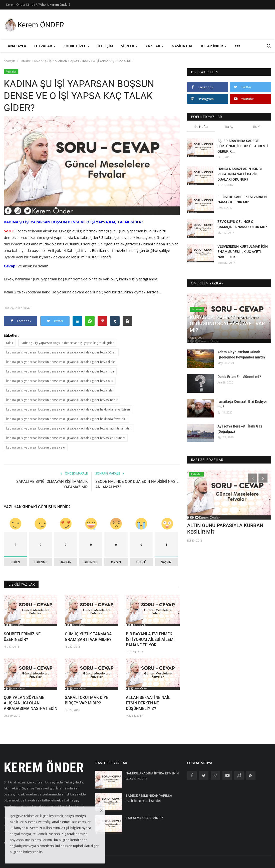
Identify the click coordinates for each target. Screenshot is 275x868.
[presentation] (253, 478)
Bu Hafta (201, 127)
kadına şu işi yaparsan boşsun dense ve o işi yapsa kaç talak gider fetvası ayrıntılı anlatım (69, 428)
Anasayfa (17, 46)
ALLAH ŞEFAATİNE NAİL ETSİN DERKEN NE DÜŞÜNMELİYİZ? (148, 703)
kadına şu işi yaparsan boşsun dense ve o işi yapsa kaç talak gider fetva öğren (61, 352)
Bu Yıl (257, 127)
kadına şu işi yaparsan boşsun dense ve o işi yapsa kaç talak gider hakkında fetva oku (66, 419)
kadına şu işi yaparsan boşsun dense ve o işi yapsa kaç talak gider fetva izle (59, 390)
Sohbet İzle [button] (77, 46)
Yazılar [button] (155, 46)
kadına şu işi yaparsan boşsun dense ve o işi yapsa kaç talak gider (67, 343)
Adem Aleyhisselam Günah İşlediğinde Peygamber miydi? (241, 355)
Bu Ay (229, 127)
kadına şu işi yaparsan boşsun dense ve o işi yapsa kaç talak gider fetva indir (60, 371)
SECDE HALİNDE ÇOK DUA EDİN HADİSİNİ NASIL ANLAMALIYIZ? (137, 484)
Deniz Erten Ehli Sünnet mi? (239, 377)
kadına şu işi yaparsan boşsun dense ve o (36, 447)
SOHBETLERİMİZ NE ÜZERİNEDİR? (22, 637)
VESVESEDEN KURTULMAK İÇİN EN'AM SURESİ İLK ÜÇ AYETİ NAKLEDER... (243, 252)
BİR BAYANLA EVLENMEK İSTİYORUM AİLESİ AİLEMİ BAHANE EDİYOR (150, 639)
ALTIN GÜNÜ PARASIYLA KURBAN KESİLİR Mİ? (225, 529)
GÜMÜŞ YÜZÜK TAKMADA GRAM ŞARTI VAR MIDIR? (88, 637)
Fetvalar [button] (45, 46)
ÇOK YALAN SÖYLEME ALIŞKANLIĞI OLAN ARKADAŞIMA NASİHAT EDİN (31, 703)
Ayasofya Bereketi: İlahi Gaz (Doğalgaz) (240, 429)
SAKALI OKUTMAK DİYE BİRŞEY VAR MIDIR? (87, 700)
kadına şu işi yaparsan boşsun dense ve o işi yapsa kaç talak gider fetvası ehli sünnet (66, 438)
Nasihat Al (182, 46)
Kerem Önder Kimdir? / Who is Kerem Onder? (38, 5)
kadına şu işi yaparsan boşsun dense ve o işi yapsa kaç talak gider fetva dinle (61, 362)
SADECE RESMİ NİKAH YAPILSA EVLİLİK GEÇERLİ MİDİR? (149, 798)
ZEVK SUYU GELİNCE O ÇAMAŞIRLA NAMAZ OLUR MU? (242, 224)
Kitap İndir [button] (214, 46)
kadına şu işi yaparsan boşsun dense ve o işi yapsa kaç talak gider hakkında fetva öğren (68, 409)
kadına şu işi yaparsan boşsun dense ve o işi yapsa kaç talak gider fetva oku (60, 381)
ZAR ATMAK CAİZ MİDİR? (144, 818)
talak (10, 343)
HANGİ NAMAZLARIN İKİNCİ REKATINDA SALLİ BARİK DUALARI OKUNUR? (240, 174)
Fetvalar (25, 61)
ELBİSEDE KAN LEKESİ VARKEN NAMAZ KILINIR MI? (242, 199)
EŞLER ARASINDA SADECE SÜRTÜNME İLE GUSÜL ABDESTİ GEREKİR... (243, 146)
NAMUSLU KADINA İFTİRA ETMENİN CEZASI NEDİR (152, 776)
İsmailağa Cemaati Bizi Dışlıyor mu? (242, 404)
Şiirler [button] (129, 46)
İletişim (105, 46)
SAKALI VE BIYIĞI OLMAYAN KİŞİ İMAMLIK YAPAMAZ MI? (52, 484)
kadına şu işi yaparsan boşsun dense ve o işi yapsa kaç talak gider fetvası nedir (62, 400)
